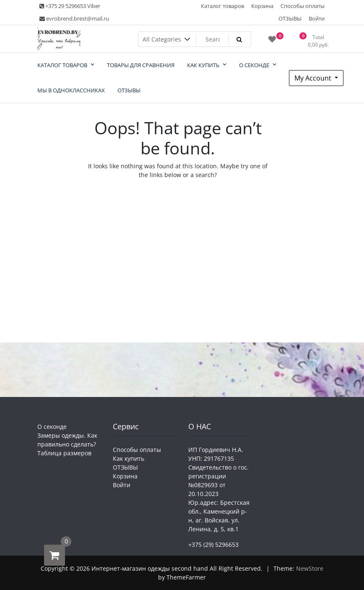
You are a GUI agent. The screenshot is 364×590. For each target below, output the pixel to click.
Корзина (262, 6)
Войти (317, 18)
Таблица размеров (64, 453)
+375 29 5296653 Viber (70, 6)
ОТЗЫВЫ (290, 18)
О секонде (52, 427)
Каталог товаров (222, 6)
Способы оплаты (303, 6)
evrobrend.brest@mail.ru (74, 18)
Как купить (129, 458)
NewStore (310, 568)
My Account (314, 78)
